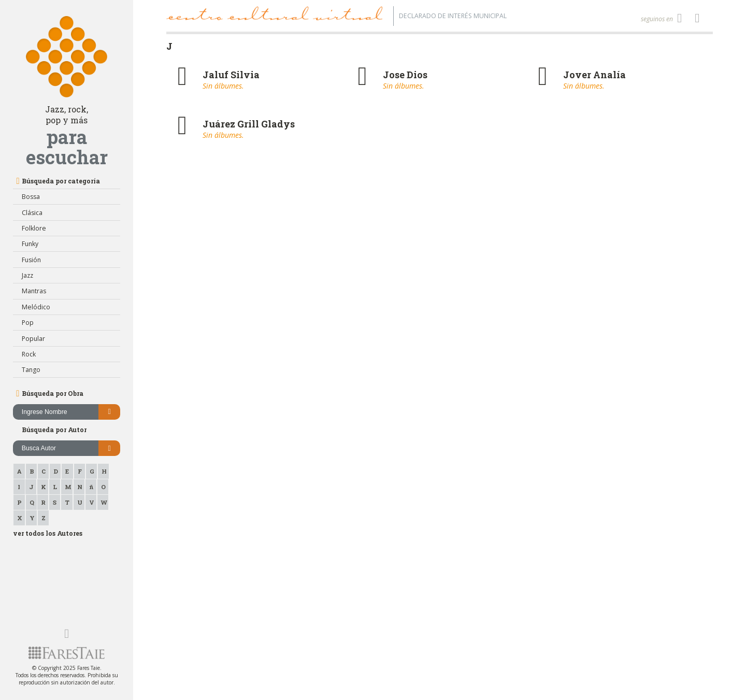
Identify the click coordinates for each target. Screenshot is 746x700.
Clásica (32, 213)
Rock (29, 354)
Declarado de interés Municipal (453, 16)
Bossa (31, 197)
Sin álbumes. (223, 86)
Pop (28, 323)
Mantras (34, 291)
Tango (31, 370)
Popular (33, 339)
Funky (30, 244)
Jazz (27, 275)
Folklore (34, 228)
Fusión (31, 260)
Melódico (36, 307)
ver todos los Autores (48, 533)
